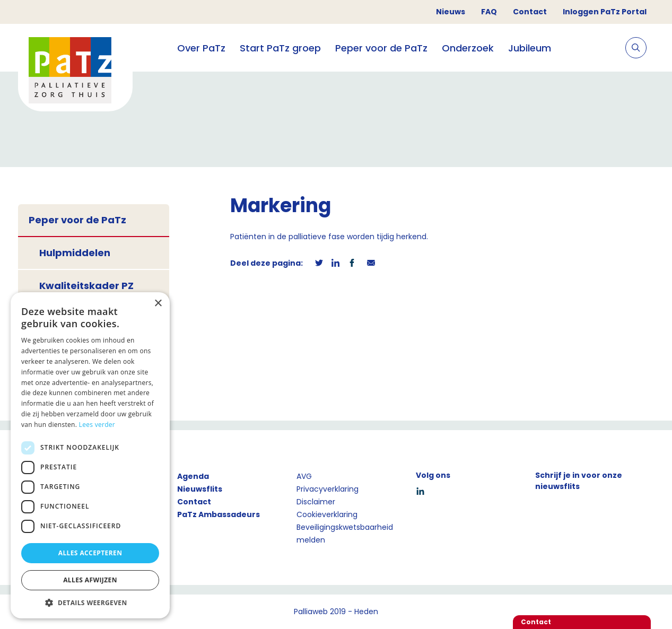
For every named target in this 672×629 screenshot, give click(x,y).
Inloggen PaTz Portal (605, 12)
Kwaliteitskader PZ (86, 286)
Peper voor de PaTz (381, 48)
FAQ (489, 12)
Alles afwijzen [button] (90, 580)
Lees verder (97, 425)
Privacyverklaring (328, 489)
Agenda (193, 476)
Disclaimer (316, 502)
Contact (530, 12)
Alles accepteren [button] (90, 553)
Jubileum (530, 48)
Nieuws (451, 12)
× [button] (158, 304)
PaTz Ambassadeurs (219, 514)
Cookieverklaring (327, 514)
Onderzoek (468, 48)
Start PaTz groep (280, 48)
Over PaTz (201, 48)
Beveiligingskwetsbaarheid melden (345, 534)
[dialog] (90, 455)
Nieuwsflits (200, 489)
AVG (304, 476)
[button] (90, 602)
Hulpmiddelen (75, 253)
